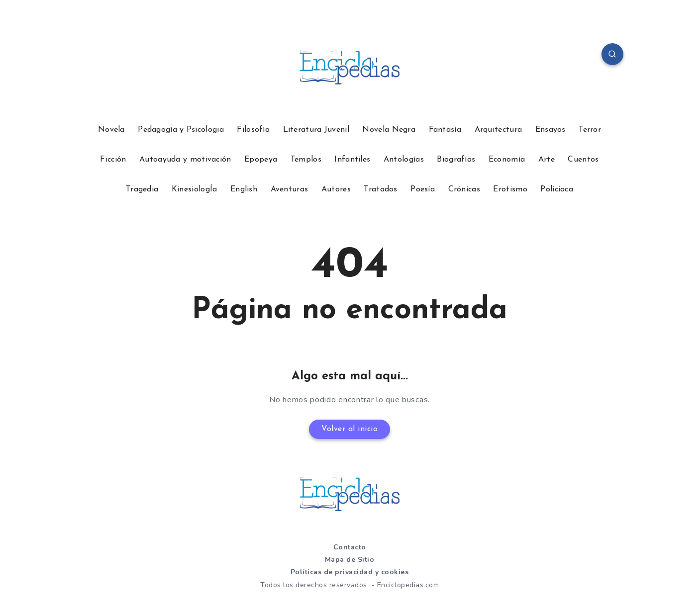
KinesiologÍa (195, 189)
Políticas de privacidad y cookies (350, 572)
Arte (547, 160)
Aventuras (290, 189)
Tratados (380, 189)
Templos (306, 160)
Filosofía (253, 130)
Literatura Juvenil (316, 130)
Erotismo (510, 189)
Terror (590, 130)
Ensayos (550, 130)
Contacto (350, 547)
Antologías (404, 160)
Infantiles (352, 160)
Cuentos (583, 160)
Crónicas (464, 189)
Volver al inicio (349, 429)
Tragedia (142, 189)
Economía (507, 160)
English (244, 189)
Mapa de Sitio (350, 560)
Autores (336, 189)
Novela (111, 130)
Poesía (423, 189)
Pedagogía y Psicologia (181, 130)
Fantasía (445, 130)
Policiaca (557, 189)
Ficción (113, 160)
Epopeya (261, 160)
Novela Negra (389, 130)
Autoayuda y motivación (185, 160)
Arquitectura (499, 130)
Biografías (456, 160)
